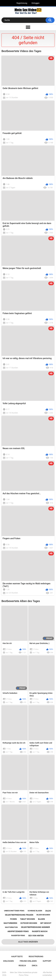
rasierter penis (18, 936)
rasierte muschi (40, 931)
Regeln (22, 965)
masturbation (11, 927)
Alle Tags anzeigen (28, 942)
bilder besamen (43, 915)
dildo (48, 911)
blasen (41, 919)
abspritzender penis (18, 931)
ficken (13, 919)
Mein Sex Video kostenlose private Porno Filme (24, 974)
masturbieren (10, 923)
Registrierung (22, 3)
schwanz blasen (35, 911)
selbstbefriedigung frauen (19, 915)
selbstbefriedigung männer (35, 927)
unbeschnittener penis (14, 911)
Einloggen (36, 3)
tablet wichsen (27, 919)
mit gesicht (46, 923)
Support (47, 961)
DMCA (35, 965)
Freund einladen (28, 961)
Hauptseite (17, 956)
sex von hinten (36, 936)
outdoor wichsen (29, 923)
